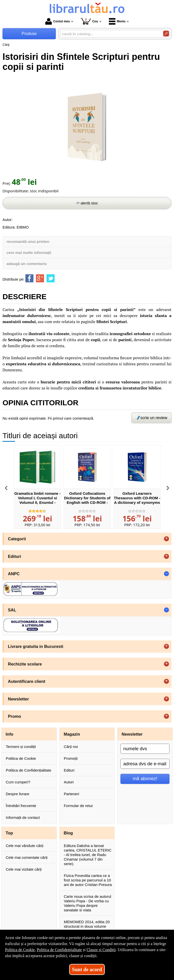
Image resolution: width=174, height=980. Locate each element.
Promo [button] (15, 716)
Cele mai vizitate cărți (24, 869)
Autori (69, 782)
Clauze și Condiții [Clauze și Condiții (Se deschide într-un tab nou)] (101, 950)
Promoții (71, 758)
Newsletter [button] (18, 699)
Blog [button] (68, 833)
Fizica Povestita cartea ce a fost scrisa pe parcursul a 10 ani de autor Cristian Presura (88, 880)
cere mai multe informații (29, 253)
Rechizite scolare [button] (25, 664)
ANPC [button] (14, 574)
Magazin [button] (72, 734)
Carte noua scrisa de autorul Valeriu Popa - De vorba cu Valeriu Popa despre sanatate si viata (88, 903)
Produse (29, 34)
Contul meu (58, 21)
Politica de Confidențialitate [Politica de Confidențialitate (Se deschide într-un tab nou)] (59, 950)
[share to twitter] (51, 278)
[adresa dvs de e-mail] (145, 764)
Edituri (69, 770)
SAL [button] (12, 610)
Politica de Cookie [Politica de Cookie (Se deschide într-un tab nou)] (20, 950)
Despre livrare (17, 794)
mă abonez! (145, 778)
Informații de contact (23, 817)
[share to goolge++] (40, 278)
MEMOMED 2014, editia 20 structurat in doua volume (87, 924)
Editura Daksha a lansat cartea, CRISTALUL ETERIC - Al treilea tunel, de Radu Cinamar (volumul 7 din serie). (88, 855)
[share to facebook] (29, 278)
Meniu (117, 21)
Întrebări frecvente (21, 806)
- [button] (166, 574)
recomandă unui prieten (28, 241)
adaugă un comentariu (27, 264)
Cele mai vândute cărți (25, 846)
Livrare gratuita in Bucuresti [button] (36, 646)
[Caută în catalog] (166, 34)
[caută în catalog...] (110, 34)
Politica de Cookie (21, 758)
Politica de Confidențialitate (29, 770)
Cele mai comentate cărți (27, 857)
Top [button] (9, 833)
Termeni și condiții (21, 747)
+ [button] (166, 539)
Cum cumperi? (18, 782)
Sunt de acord (87, 969)
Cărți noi (71, 747)
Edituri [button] (15, 556)
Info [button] (10, 734)
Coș (89, 21)
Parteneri (72, 794)
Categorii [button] (17, 539)
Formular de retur (78, 806)
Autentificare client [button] (27, 681)
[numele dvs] (145, 749)
